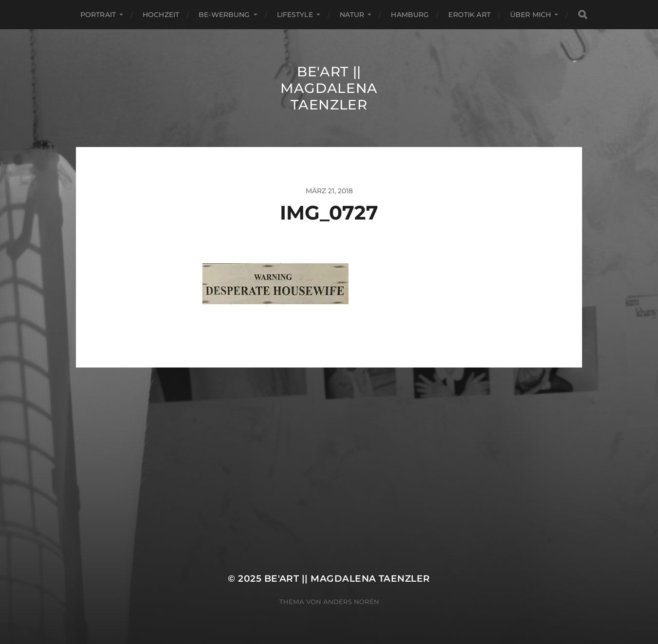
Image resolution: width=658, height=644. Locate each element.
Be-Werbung (224, 15)
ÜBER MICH (530, 15)
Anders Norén (351, 602)
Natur (352, 15)
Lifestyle (295, 15)
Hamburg (410, 15)
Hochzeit (161, 15)
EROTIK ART (469, 15)
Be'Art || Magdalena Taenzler (329, 88)
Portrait (98, 15)
